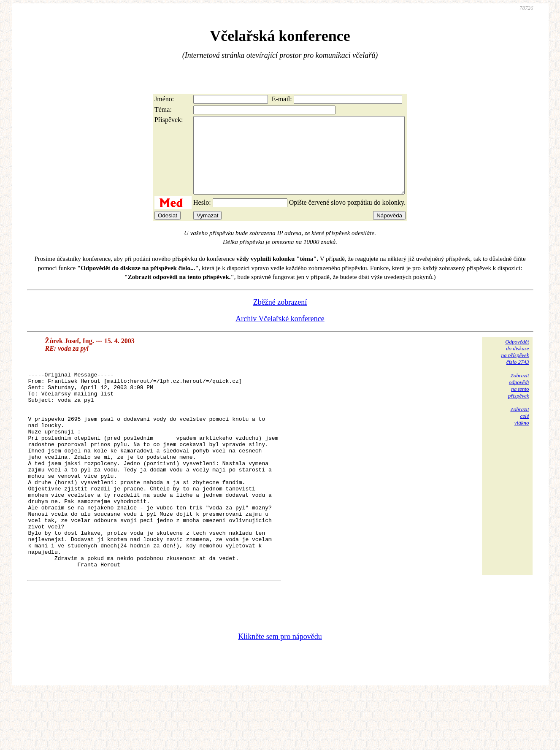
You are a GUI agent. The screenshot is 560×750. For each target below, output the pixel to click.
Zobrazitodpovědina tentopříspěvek (519, 401)
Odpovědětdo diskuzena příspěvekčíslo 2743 (515, 367)
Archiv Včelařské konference (280, 334)
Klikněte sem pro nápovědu (280, 693)
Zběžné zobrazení (280, 317)
